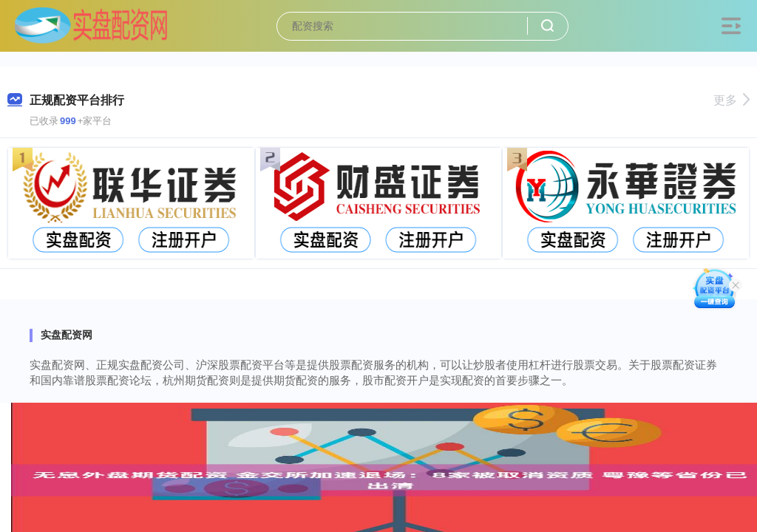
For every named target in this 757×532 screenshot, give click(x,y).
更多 (731, 100)
